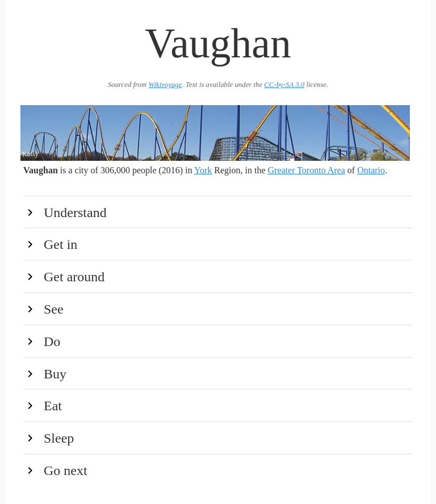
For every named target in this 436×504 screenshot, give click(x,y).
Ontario (371, 170)
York (203, 170)
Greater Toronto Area (307, 170)
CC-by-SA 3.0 (284, 85)
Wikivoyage (165, 85)
